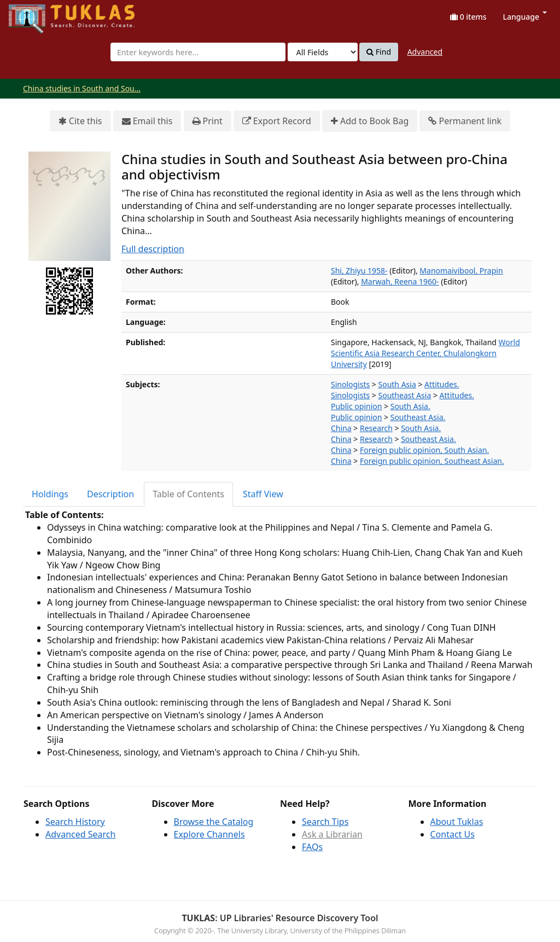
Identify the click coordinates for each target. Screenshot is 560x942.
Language (525, 17)
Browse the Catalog (214, 822)
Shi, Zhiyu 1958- (359, 271)
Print (208, 121)
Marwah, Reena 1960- (400, 281)
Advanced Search (80, 834)
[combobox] (198, 52)
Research (376, 428)
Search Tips (325, 822)
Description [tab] (110, 494)
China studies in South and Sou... (82, 88)
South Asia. (410, 406)
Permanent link (465, 121)
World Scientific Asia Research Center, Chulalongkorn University (425, 353)
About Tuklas (457, 822)
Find (379, 52)
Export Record (277, 121)
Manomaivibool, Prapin (461, 271)
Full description (153, 249)
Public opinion (356, 406)
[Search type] (323, 52)
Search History (75, 822)
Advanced (425, 52)
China (341, 428)
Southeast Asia (405, 395)
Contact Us (453, 834)
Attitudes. (442, 384)
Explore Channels (209, 834)
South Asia (397, 384)
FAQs (312, 847)
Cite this (80, 121)
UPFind (36, 14)
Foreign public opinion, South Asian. (424, 450)
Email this (147, 121)
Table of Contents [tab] (188, 494)
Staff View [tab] (263, 494)
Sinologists (350, 384)
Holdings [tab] (50, 494)
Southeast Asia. (418, 417)
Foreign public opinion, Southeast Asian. (432, 461)
